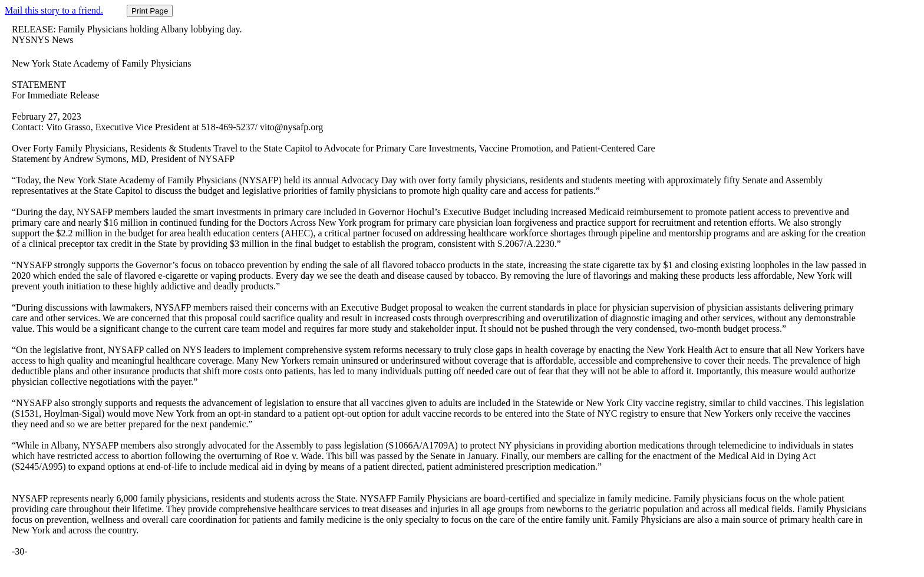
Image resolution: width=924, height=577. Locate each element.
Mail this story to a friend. (54, 10)
